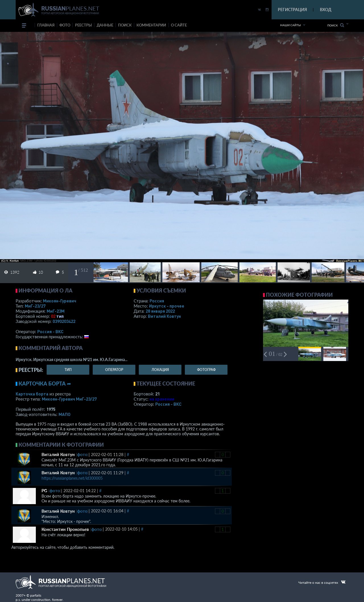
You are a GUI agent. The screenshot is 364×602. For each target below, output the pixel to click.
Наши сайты (290, 25)
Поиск (336, 25)
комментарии (151, 25)
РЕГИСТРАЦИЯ (292, 10)
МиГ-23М (56, 311)
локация (160, 370)
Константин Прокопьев (65, 529)
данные (105, 25)
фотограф (206, 370)
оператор (114, 370)
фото (65, 25)
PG (44, 490)
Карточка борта (32, 394)
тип (60, 316)
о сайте (179, 25)
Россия (157, 301)
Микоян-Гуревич (60, 301)
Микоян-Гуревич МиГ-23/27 (69, 399)
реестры (83, 25)
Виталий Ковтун (164, 316)
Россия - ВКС (50, 331)
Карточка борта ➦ (45, 384)
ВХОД (326, 10)
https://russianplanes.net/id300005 (72, 478)
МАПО (65, 414)
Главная (46, 25)
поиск (125, 25)
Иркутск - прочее (167, 306)
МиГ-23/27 (35, 306)
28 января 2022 (160, 311)
